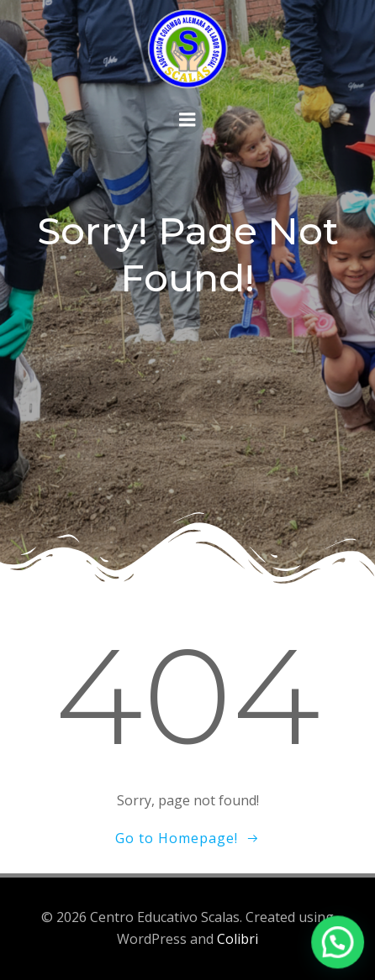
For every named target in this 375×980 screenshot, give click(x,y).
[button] (339, 946)
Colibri (238, 939)
